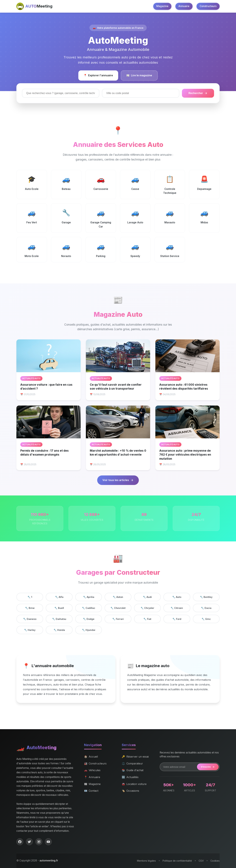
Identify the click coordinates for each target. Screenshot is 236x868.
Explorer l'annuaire (98, 75)
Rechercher (198, 93)
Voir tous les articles (118, 480)
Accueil (91, 757)
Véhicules (92, 770)
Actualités (130, 777)
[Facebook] (20, 842)
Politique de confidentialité (177, 861)
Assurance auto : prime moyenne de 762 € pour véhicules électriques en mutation (185, 455)
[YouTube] (48, 842)
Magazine (162, 6)
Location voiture (134, 784)
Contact (91, 791)
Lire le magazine (139, 75)
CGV (201, 861)
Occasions (130, 791)
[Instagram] (39, 842)
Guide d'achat (133, 770)
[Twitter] (29, 842)
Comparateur (132, 764)
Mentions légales (146, 861)
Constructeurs (208, 6)
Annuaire (184, 6)
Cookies (215, 861)
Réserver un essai (135, 757)
